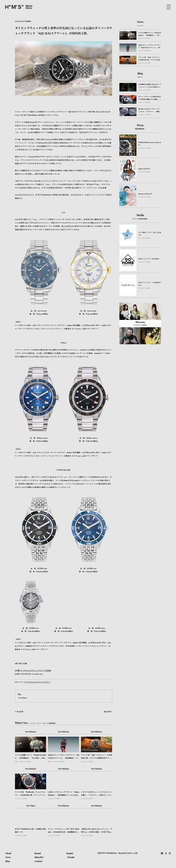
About (8, 853)
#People (71, 857)
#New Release (23, 698)
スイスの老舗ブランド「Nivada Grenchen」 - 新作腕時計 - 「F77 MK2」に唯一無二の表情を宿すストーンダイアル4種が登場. (31, 757)
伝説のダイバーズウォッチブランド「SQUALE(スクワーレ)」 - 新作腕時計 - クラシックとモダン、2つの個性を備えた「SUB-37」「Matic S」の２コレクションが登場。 (64, 757)
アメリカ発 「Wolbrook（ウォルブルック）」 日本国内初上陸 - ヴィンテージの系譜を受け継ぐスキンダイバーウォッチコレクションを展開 (31, 794)
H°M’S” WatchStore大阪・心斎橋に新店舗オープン (31, 830)
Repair (70, 853)
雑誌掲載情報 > (140, 129)
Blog (8, 861)
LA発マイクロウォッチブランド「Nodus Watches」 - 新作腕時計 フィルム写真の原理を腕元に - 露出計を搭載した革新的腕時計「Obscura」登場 (64, 794)
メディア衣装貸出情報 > (140, 219)
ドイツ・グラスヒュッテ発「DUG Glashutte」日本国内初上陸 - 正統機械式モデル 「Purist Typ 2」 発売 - (64, 831)
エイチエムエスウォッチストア (38, 682)
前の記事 (108, 712)
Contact (38, 861)
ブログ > (140, 77)
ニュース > (140, 26)
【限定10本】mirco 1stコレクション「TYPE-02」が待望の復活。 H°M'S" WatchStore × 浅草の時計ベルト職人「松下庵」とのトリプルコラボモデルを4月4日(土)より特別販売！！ (97, 831)
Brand (38, 853)
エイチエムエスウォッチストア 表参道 (36, 671)
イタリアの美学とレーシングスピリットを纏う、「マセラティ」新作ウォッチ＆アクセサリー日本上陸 (97, 794)
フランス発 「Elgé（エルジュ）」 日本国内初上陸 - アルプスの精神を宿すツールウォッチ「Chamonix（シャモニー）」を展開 (97, 757)
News (8, 857)
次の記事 (19, 712)
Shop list (39, 857)
